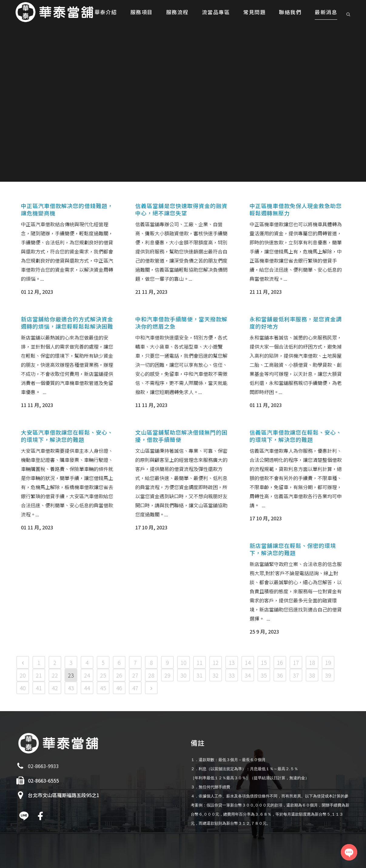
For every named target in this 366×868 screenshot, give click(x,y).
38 (312, 675)
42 (55, 688)
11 (200, 662)
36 (280, 675)
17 (296, 662)
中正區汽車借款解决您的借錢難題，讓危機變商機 (67, 209)
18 (312, 662)
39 (328, 675)
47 (135, 688)
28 (151, 675)
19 (328, 662)
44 (87, 688)
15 (264, 662)
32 (216, 675)
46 (119, 688)
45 (103, 688)
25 (103, 675)
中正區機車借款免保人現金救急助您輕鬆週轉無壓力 (296, 209)
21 (39, 675)
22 (55, 675)
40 (23, 688)
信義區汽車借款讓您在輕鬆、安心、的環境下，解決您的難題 (296, 436)
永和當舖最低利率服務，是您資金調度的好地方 (296, 323)
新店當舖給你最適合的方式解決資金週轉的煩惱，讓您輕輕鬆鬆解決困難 (67, 323)
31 (200, 675)
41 (39, 688)
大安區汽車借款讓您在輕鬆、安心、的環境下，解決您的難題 (67, 436)
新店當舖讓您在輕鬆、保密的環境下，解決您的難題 (293, 549)
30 (183, 675)
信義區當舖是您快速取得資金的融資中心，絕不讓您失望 (181, 209)
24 (87, 675)
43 (71, 688)
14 (248, 662)
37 (296, 675)
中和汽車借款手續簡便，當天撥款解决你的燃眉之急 (181, 323)
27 (135, 675)
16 (280, 662)
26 (119, 675)
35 (264, 675)
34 (248, 675)
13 (232, 662)
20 (23, 675)
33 (232, 675)
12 (216, 662)
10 (183, 662)
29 (167, 675)
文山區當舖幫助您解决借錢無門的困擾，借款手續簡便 (181, 436)
